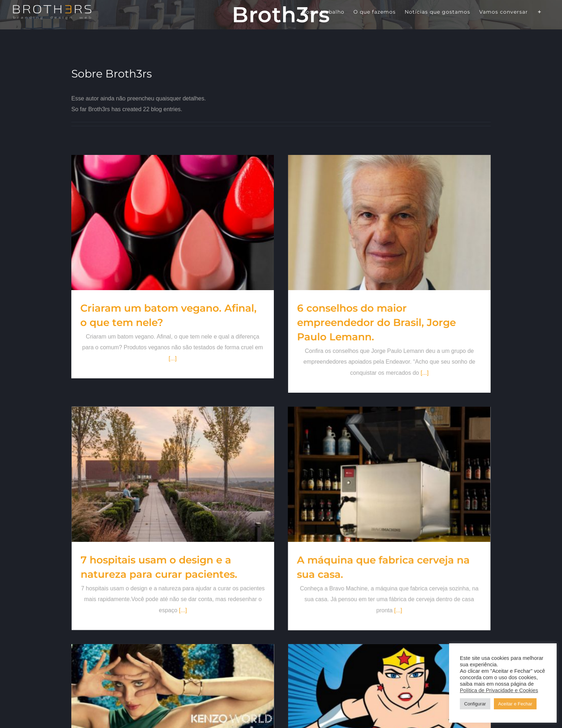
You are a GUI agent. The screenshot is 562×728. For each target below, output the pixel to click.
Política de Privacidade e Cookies (499, 690)
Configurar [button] (475, 704)
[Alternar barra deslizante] (540, 12)
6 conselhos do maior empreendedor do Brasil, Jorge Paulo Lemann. (355, 322)
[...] (403, 373)
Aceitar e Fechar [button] (515, 704)
